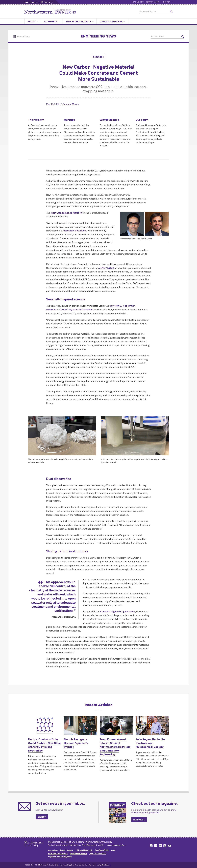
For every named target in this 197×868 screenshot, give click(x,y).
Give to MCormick (85, 850)
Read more (139, 820)
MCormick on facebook (155, 846)
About (33, 22)
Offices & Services (112, 22)
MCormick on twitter (151, 846)
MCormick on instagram (165, 846)
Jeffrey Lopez (106, 268)
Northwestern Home (78, 854)
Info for (168, 2)
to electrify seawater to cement (77, 310)
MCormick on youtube (170, 846)
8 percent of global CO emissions (118, 612)
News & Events (138, 2)
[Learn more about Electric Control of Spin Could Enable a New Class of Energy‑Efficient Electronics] (45, 726)
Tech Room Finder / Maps (105, 850)
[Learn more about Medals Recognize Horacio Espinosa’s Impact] (81, 726)
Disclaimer (106, 865)
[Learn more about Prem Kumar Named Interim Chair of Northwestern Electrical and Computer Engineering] (116, 726)
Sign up (42, 817)
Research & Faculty (80, 22)
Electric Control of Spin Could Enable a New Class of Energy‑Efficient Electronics (45, 745)
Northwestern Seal (36, 848)
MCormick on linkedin (160, 846)
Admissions (53, 850)
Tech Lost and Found (98, 854)
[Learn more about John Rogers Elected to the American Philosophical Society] (152, 726)
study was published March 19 (67, 213)
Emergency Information (58, 854)
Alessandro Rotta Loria (75, 231)
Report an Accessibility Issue (60, 857)
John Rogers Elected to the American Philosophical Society (150, 743)
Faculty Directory (67, 850)
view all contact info (115, 845)
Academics (52, 22)
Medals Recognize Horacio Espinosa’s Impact (76, 743)
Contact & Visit (152, 2)
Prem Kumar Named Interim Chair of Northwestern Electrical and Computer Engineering (115, 747)
